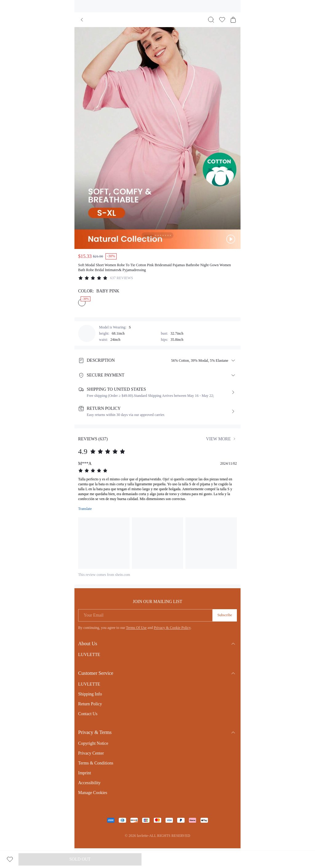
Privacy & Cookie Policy (172, 628)
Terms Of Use (136, 628)
